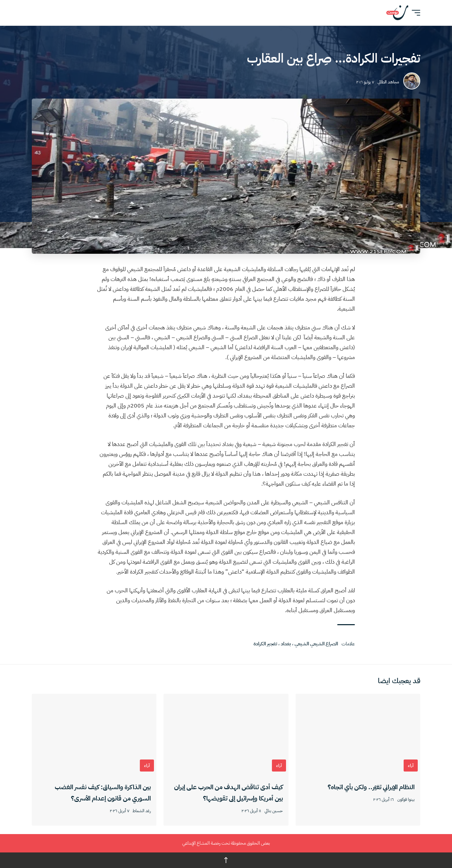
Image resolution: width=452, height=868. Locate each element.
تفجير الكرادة (265, 644)
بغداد (286, 644)
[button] (414, 13)
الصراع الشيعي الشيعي (316, 644)
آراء (411, 766)
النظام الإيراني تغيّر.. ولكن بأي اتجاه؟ (371, 787)
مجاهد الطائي (388, 82)
